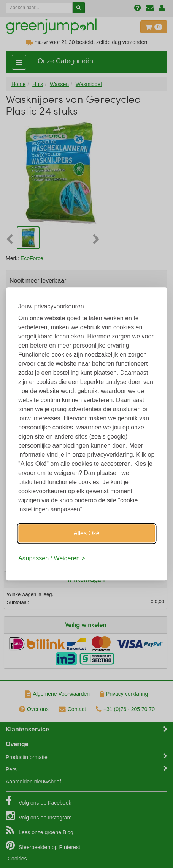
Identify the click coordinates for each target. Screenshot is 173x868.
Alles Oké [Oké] (86, 533)
